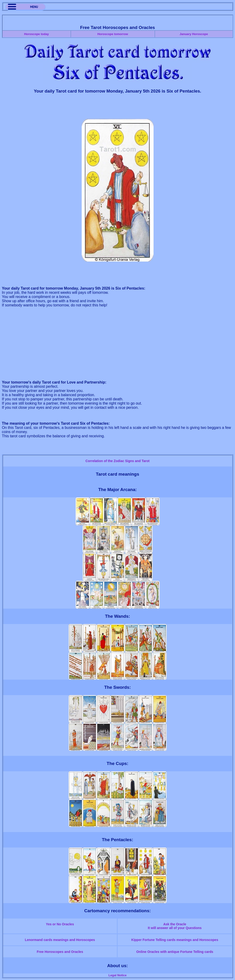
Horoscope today (36, 34)
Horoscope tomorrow (113, 34)
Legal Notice (117, 975)
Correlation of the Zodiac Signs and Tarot (117, 461)
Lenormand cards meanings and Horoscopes (60, 940)
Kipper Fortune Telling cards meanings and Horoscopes (175, 940)
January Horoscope (194, 34)
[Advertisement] (118, 108)
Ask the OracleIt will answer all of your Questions (175, 926)
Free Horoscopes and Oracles (60, 952)
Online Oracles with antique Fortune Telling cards (175, 952)
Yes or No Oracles (60, 924)
